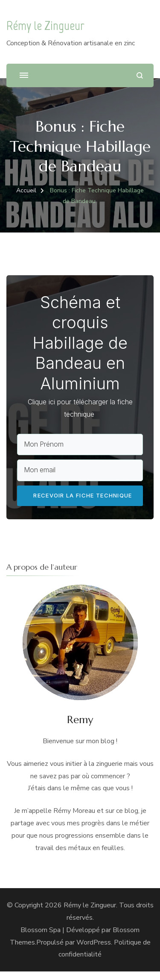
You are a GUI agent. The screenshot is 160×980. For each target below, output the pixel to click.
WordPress (94, 951)
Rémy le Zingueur (45, 25)
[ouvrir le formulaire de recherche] (140, 75)
